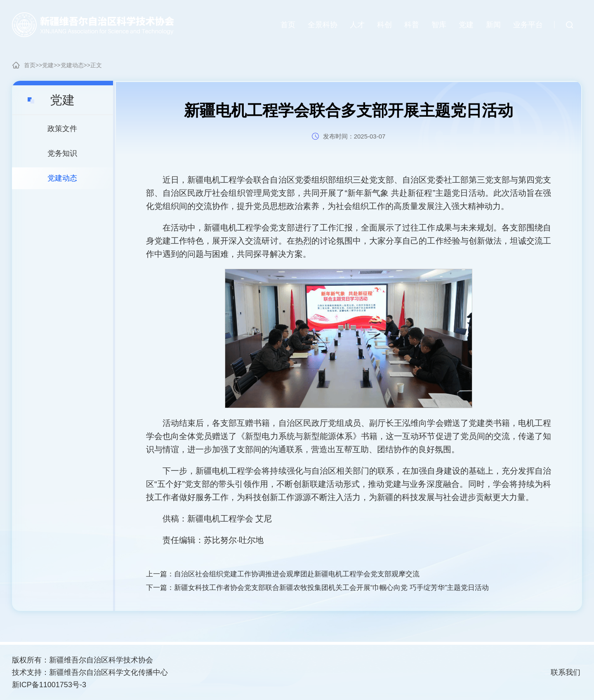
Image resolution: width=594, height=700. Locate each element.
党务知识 (62, 153)
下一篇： (328, 590)
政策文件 (62, 129)
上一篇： (291, 575)
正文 (96, 65)
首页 (30, 65)
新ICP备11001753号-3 (49, 685)
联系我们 (566, 672)
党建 (48, 65)
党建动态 (72, 65)
